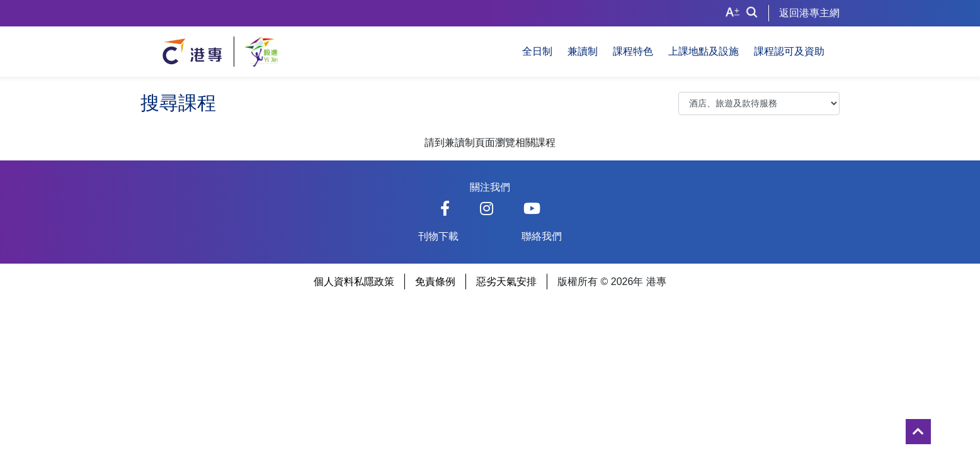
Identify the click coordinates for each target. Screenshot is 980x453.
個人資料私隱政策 (354, 282)
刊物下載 (438, 236)
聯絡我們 (542, 236)
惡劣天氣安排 (506, 282)
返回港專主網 (809, 13)
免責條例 (435, 282)
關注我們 (490, 187)
